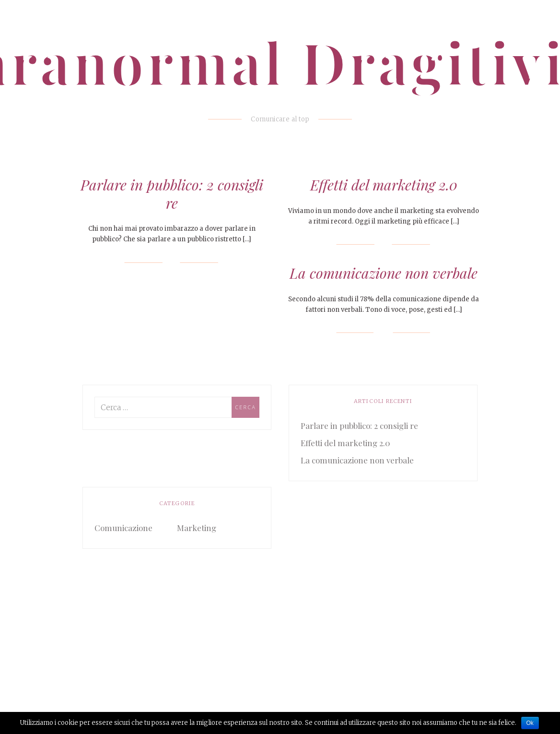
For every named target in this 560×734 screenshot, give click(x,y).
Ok (530, 723)
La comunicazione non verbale (384, 273)
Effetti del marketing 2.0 (384, 185)
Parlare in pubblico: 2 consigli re (172, 194)
